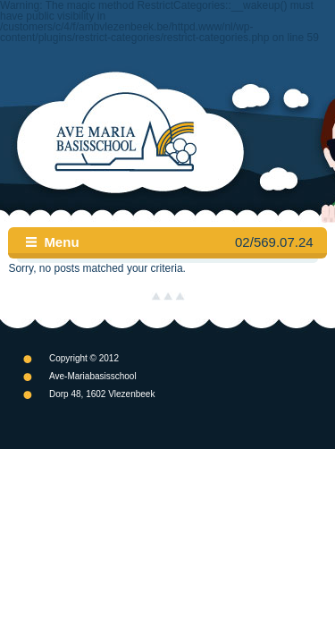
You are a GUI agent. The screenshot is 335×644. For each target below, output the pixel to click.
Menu (61, 242)
